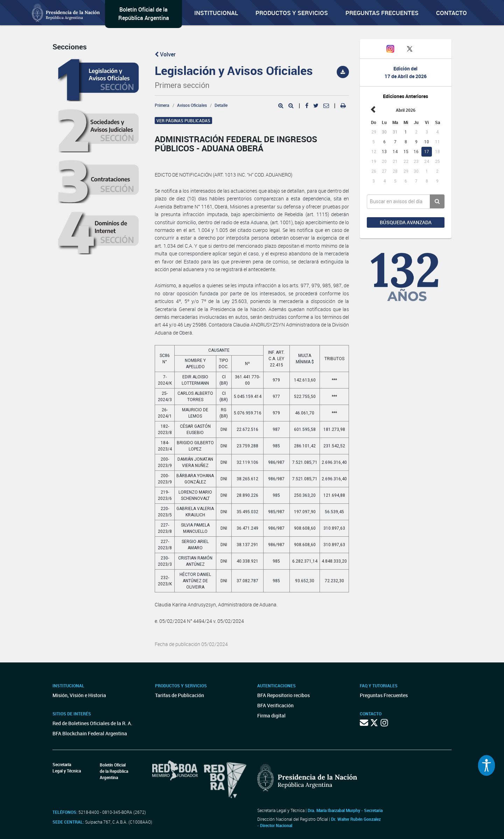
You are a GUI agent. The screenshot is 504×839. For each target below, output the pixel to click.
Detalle (221, 105)
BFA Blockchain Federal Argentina (90, 733)
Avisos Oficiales (192, 105)
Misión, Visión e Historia (79, 695)
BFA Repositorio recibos (283, 695)
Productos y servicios (292, 13)
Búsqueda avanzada (406, 222)
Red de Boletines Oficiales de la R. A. (92, 723)
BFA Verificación (275, 705)
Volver (165, 54)
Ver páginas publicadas (183, 121)
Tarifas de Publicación (180, 695)
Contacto (451, 13)
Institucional (216, 13)
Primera (162, 105)
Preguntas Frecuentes (382, 13)
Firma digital (271, 716)
